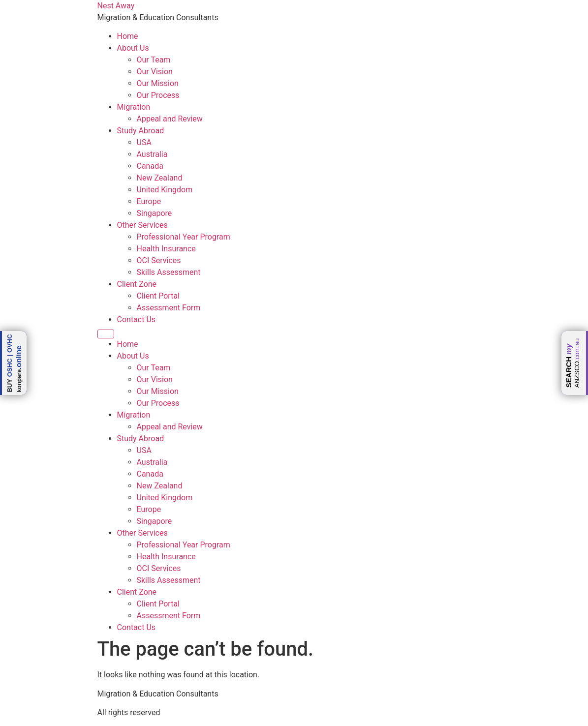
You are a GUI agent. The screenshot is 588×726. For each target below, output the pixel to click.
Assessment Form (169, 308)
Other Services (142, 225)
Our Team (154, 60)
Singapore (155, 213)
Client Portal (158, 296)
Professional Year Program (184, 237)
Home (128, 36)
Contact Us (137, 319)
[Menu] (106, 334)
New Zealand (160, 178)
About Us (133, 48)
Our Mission (158, 83)
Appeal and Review (170, 119)
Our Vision (155, 72)
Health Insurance (166, 249)
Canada (150, 166)
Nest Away (116, 6)
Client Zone (137, 284)
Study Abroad (141, 131)
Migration (134, 107)
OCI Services (159, 260)
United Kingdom (165, 190)
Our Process (158, 95)
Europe (149, 201)
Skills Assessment (169, 272)
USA (144, 142)
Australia (152, 154)
